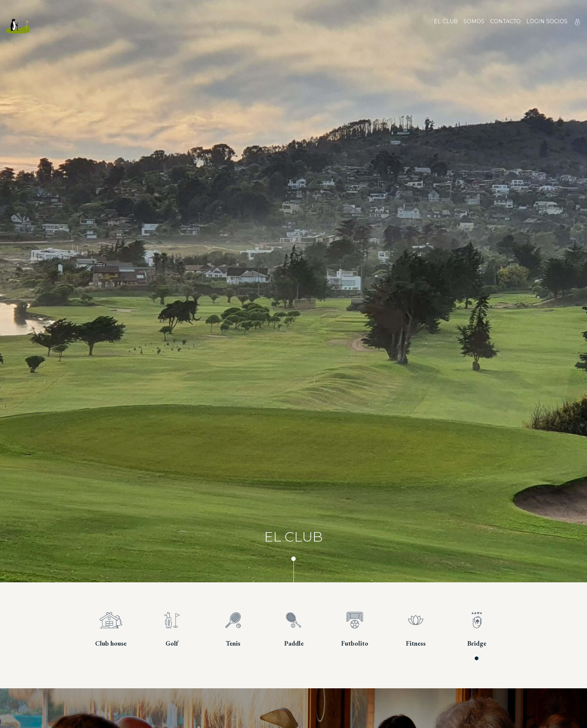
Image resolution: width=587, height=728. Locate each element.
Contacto (505, 26)
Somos (474, 26)
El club (446, 26)
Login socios (547, 22)
